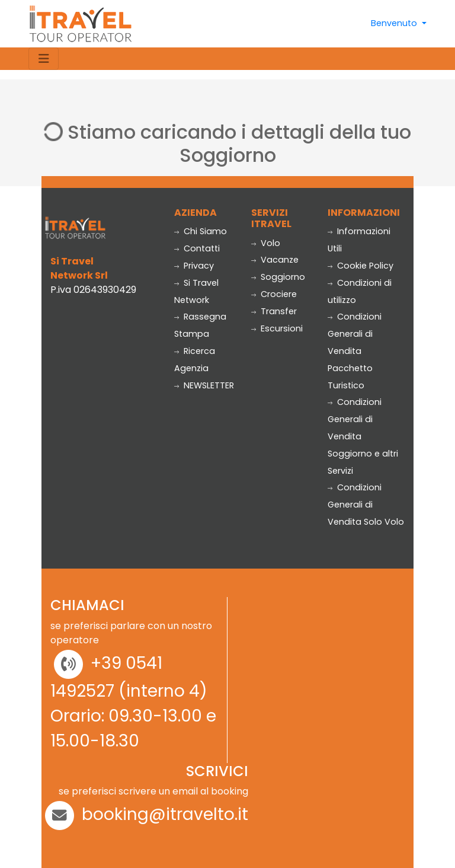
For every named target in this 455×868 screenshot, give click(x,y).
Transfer (274, 311)
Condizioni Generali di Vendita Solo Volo (366, 505)
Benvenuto (395, 23)
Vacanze (275, 260)
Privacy (194, 266)
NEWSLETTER (204, 385)
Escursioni (277, 328)
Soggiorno (278, 277)
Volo (266, 243)
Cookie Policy (361, 266)
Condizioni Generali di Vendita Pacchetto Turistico (355, 351)
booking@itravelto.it (165, 814)
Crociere (274, 294)
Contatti (197, 248)
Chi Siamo (201, 231)
